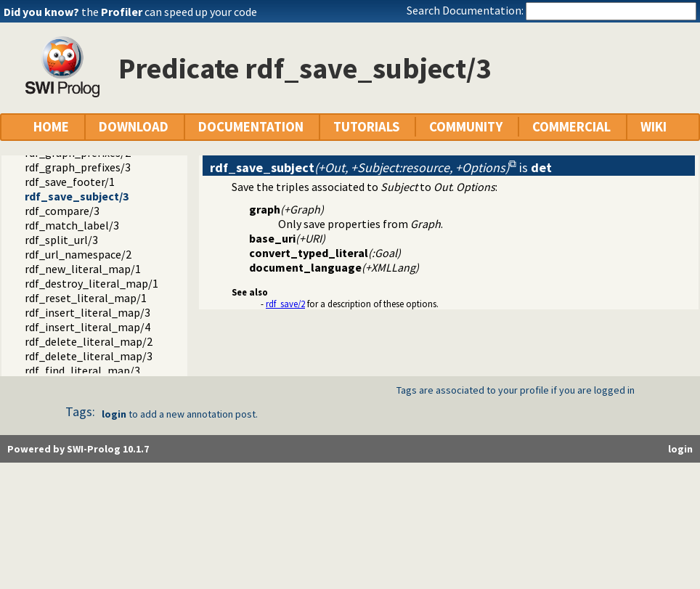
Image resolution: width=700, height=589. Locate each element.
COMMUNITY (466, 127)
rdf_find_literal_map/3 (82, 370)
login (114, 414)
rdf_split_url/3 (61, 240)
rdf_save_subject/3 (77, 196)
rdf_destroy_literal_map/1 (91, 283)
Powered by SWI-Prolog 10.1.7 (78, 449)
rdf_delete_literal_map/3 (89, 356)
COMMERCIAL (571, 127)
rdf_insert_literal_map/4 (87, 327)
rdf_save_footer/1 (70, 182)
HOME (51, 127)
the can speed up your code (169, 12)
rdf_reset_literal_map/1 (86, 298)
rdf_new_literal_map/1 (83, 269)
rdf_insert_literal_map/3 (87, 312)
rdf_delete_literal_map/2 (89, 341)
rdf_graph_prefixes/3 (78, 167)
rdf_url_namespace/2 (78, 254)
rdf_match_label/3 (72, 225)
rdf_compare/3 (62, 211)
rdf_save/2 (285, 304)
